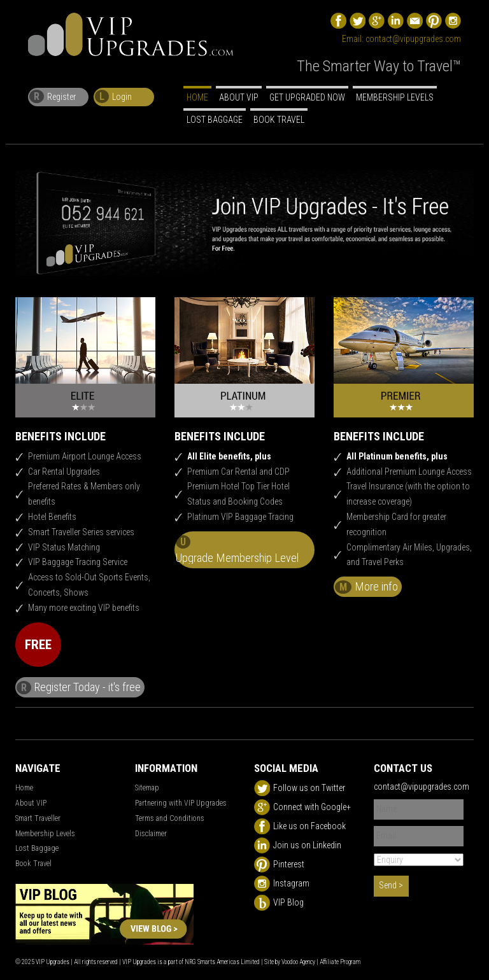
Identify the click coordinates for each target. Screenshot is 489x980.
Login (113, 96)
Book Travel (279, 120)
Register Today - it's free (79, 687)
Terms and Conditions (170, 818)
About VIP (239, 97)
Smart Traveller (38, 818)
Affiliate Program (340, 962)
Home (197, 97)
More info (366, 587)
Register (53, 96)
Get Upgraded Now (307, 97)
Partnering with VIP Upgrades (181, 803)
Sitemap (147, 788)
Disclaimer (151, 834)
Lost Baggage (215, 120)
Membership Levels (395, 97)
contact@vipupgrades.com (413, 39)
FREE (38, 645)
